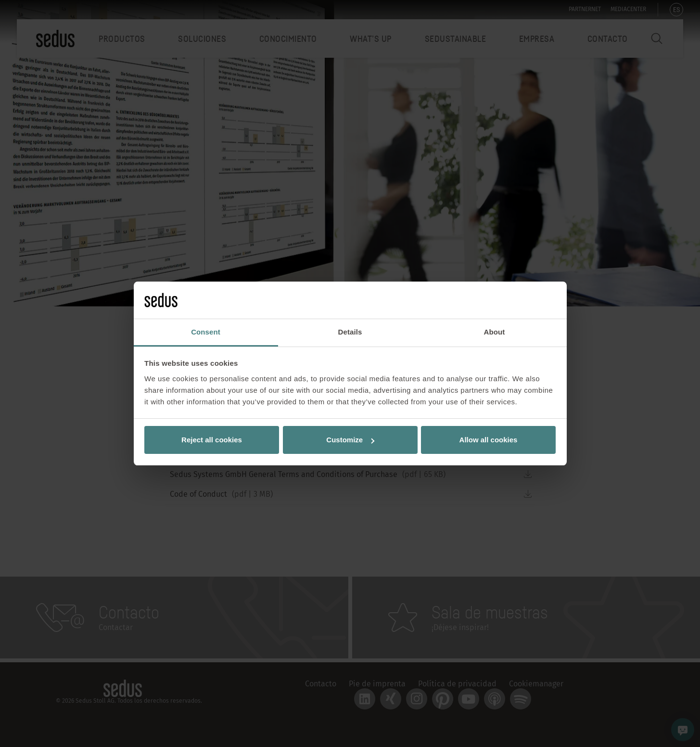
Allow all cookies (489, 440)
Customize (350, 440)
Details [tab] (350, 332)
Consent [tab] (206, 332)
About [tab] (495, 332)
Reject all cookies (212, 440)
